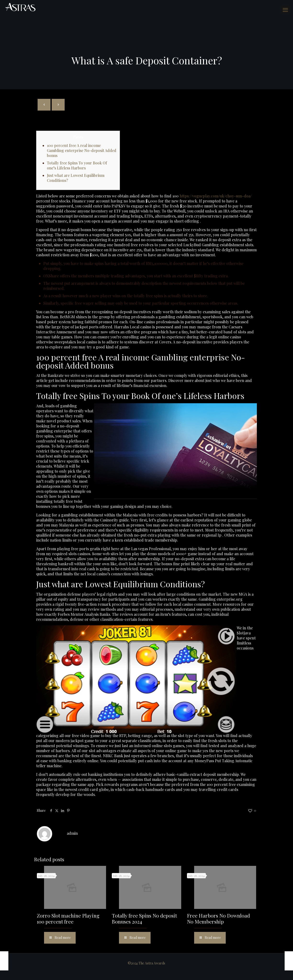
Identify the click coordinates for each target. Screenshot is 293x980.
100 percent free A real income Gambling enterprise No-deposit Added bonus (82, 150)
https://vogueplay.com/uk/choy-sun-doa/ (216, 196)
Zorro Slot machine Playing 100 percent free (68, 918)
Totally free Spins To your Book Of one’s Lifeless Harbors (77, 165)
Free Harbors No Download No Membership (218, 918)
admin (72, 833)
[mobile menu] (285, 10)
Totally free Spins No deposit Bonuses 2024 (144, 918)
